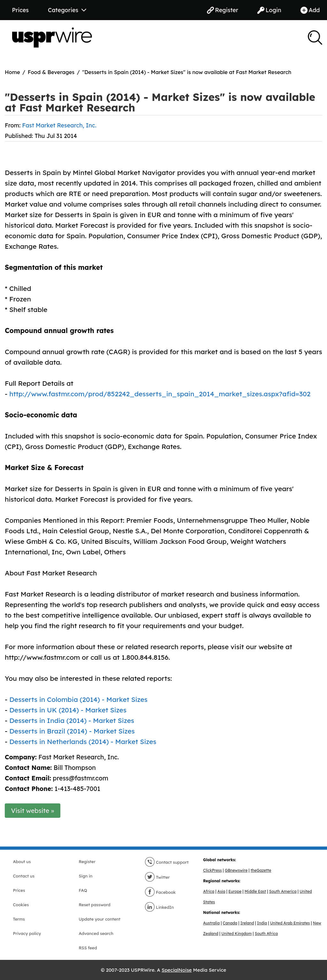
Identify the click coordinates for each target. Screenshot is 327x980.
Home (12, 72)
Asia (221, 891)
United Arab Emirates (290, 923)
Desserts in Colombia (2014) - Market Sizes (78, 699)
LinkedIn (159, 907)
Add (310, 10)
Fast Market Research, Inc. (59, 125)
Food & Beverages (51, 72)
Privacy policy (27, 933)
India (262, 923)
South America (283, 891)
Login (269, 10)
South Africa (266, 934)
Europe (235, 891)
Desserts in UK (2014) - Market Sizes (68, 710)
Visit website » (33, 811)
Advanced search (96, 933)
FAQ (83, 890)
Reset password (95, 905)
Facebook (160, 892)
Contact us (24, 876)
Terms (19, 919)
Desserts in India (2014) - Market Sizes (72, 720)
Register (223, 10)
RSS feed (88, 948)
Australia (211, 923)
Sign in (86, 876)
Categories (67, 10)
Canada (230, 923)
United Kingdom (236, 934)
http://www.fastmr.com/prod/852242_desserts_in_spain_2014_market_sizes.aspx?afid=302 (160, 394)
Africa (209, 891)
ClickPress (212, 870)
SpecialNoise (177, 970)
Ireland (247, 923)
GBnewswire (236, 870)
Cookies (21, 905)
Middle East (255, 891)
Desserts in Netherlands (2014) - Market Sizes (83, 741)
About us (22, 862)
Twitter (157, 877)
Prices (20, 10)
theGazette (261, 870)
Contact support (167, 862)
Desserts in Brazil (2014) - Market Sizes (72, 731)
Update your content (100, 919)
